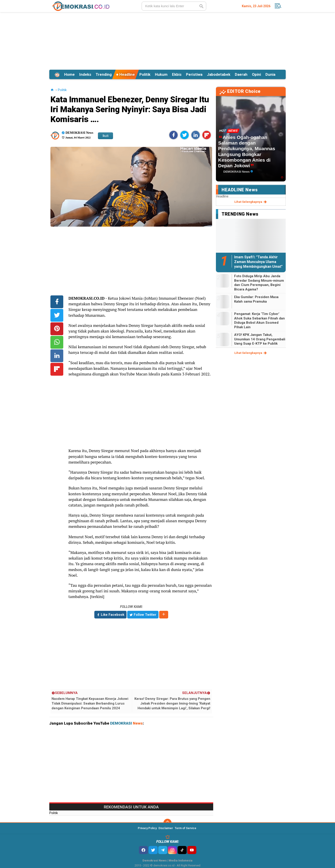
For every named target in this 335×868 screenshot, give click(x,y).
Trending (104, 74)
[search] (174, 6)
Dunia (270, 74)
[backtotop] (167, 823)
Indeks (85, 74)
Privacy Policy (147, 828)
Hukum (161, 74)
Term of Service (186, 828)
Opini (256, 74)
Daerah (241, 74)
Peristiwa (194, 74)
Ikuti (105, 136)
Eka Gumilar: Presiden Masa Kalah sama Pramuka (256, 299)
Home (69, 74)
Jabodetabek (219, 74)
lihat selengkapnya (251, 202)
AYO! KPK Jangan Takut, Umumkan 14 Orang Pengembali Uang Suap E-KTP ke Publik (260, 339)
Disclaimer (166, 828)
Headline (126, 74)
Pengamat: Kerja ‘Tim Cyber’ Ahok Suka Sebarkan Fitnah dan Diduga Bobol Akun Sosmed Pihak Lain (259, 320)
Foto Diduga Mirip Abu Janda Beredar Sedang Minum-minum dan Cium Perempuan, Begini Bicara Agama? (259, 283)
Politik (145, 74)
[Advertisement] (167, 40)
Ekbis (177, 74)
